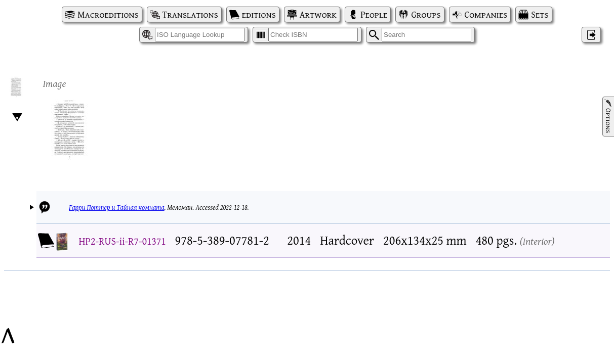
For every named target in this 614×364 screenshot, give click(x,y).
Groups (426, 14)
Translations (190, 14)
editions (259, 14)
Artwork (318, 14)
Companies (486, 14)
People (374, 14)
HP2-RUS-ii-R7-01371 (122, 241)
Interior (537, 241)
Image (55, 83)
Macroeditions (108, 14)
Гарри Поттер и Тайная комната (117, 207)
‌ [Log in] (591, 35)
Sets (540, 14)
